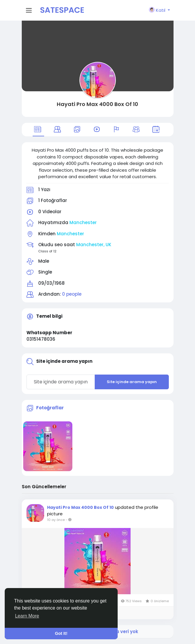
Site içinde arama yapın (132, 382)
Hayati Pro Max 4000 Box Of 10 (97, 104)
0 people (72, 294)
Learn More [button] (27, 616)
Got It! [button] (61, 633)
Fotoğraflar (50, 408)
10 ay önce (56, 520)
